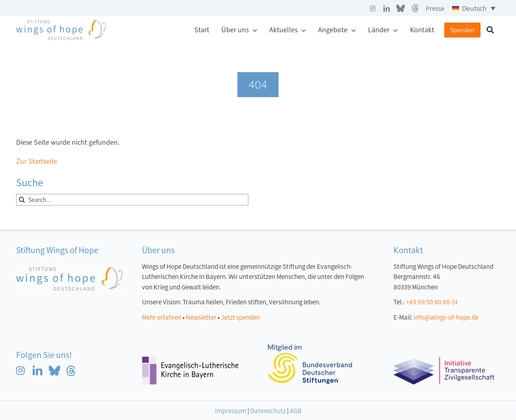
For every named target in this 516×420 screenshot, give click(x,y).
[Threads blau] (71, 369)
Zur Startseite (37, 161)
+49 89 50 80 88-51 (432, 302)
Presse (435, 9)
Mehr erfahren (162, 317)
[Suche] (490, 30)
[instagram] (372, 8)
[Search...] (132, 200)
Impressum (231, 411)
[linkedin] (387, 8)
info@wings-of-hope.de (446, 317)
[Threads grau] (415, 8)
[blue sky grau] (401, 8)
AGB (296, 411)
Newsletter (201, 317)
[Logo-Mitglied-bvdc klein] (310, 348)
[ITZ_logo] (444, 361)
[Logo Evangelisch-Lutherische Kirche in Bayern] (190, 360)
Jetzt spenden (240, 317)
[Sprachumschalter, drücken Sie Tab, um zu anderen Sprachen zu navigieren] (474, 8)
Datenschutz (268, 411)
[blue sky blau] (54, 369)
